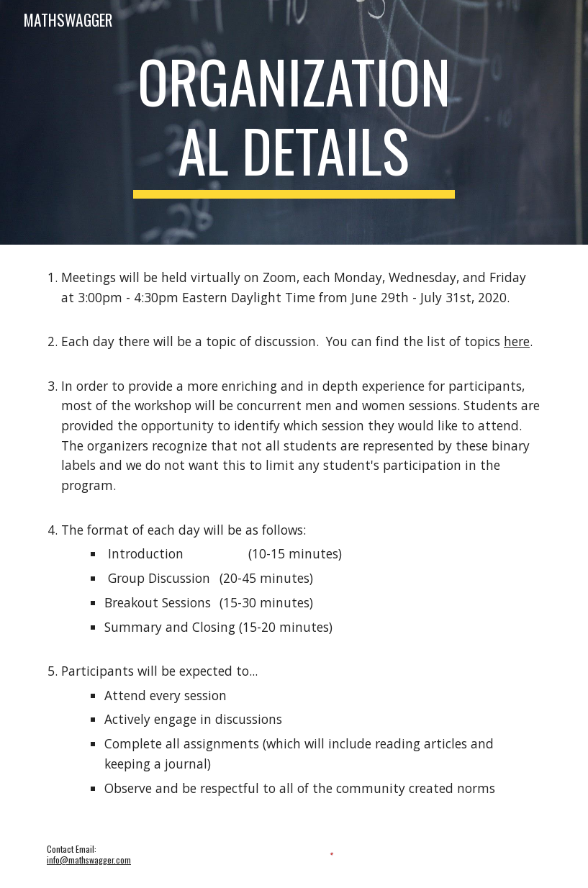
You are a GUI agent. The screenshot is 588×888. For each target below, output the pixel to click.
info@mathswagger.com (89, 860)
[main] (294, 122)
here (517, 341)
